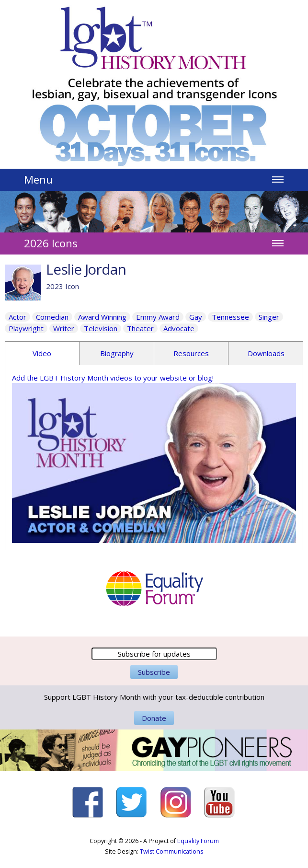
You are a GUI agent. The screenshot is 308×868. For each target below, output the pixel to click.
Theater (140, 328)
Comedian (52, 317)
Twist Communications (171, 851)
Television (101, 328)
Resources (191, 353)
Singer (269, 317)
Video (42, 353)
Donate (154, 718)
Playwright (26, 328)
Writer (64, 328)
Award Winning (102, 317)
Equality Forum (198, 841)
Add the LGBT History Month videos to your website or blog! (113, 378)
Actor (17, 317)
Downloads (266, 353)
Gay (196, 317)
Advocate (179, 328)
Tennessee (230, 317)
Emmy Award (158, 317)
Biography (117, 353)
